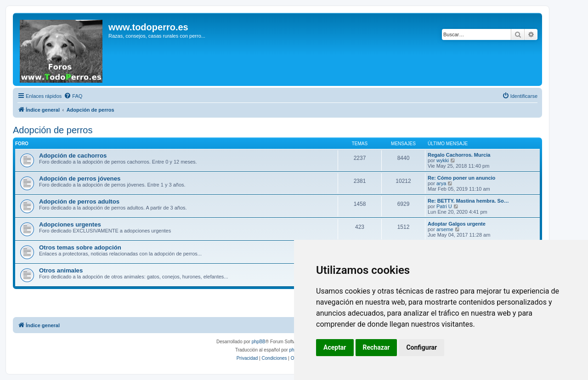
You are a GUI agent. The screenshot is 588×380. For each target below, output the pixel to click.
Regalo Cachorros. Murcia (459, 155)
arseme (445, 229)
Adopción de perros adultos (79, 201)
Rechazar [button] (376, 347)
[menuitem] (73, 96)
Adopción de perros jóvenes (80, 179)
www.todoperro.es (148, 27)
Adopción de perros (53, 130)
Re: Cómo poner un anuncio (461, 178)
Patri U (444, 206)
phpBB (259, 342)
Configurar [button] (421, 347)
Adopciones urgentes (70, 224)
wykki (443, 160)
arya (441, 183)
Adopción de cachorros (73, 156)
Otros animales (61, 270)
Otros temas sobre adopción (80, 247)
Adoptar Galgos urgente (457, 224)
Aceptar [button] (335, 347)
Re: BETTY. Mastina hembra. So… (468, 201)
